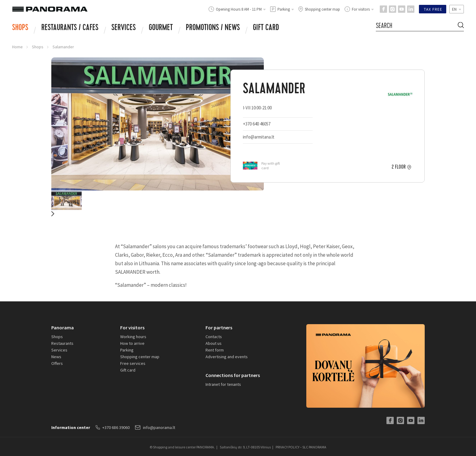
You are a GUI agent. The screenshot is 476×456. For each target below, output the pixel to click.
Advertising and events (227, 357)
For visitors (132, 327)
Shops (20, 28)
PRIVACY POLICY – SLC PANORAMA (301, 447)
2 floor (399, 167)
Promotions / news (213, 28)
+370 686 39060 (113, 427)
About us (214, 343)
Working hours (133, 337)
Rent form (215, 350)
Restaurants (62, 343)
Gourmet (161, 28)
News (56, 357)
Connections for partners (233, 375)
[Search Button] (461, 26)
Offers (57, 363)
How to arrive (132, 343)
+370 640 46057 (257, 124)
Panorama (63, 327)
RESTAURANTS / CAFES (70, 28)
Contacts (214, 337)
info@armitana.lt (259, 137)
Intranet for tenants (223, 384)
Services (124, 28)
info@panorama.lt (155, 427)
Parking (127, 350)
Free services (133, 363)
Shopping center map (140, 357)
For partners (219, 327)
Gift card (266, 28)
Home (17, 47)
